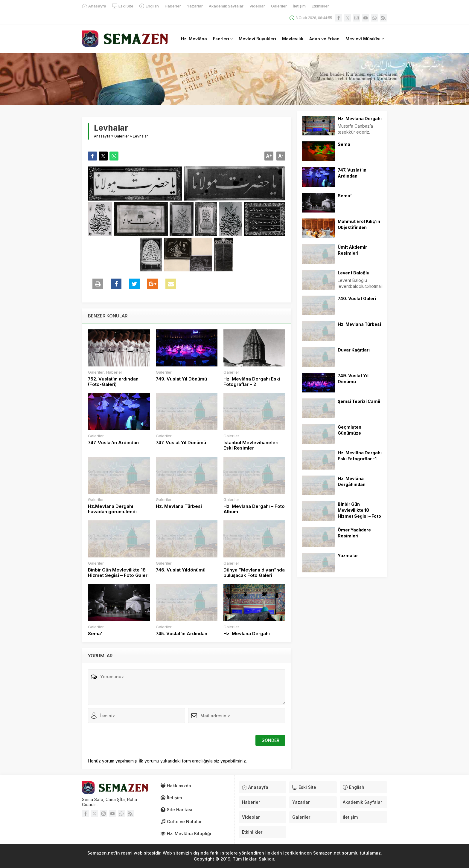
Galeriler (122, 136)
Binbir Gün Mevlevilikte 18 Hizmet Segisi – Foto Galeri (118, 573)
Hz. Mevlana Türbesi (179, 506)
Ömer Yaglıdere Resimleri (354, 533)
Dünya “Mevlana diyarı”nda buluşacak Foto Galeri (254, 573)
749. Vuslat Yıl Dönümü (181, 379)
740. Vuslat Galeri (357, 298)
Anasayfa (102, 136)
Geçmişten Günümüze (350, 430)
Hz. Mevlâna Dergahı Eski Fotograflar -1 (360, 456)
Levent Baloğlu (354, 273)
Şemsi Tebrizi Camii (359, 401)
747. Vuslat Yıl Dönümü (181, 443)
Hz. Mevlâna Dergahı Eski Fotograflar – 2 (252, 382)
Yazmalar (348, 556)
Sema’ (95, 634)
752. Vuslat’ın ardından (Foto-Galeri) (113, 382)
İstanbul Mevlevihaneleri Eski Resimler (251, 445)
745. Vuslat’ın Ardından (182, 634)
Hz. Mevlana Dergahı (247, 634)
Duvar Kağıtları (354, 350)
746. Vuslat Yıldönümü (181, 570)
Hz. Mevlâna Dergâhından (352, 481)
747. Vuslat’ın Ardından (113, 443)
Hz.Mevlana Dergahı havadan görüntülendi (112, 509)
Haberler (114, 372)
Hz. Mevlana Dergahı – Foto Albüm (254, 509)
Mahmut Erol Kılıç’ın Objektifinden (359, 224)
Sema (344, 144)
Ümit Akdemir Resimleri (352, 250)
